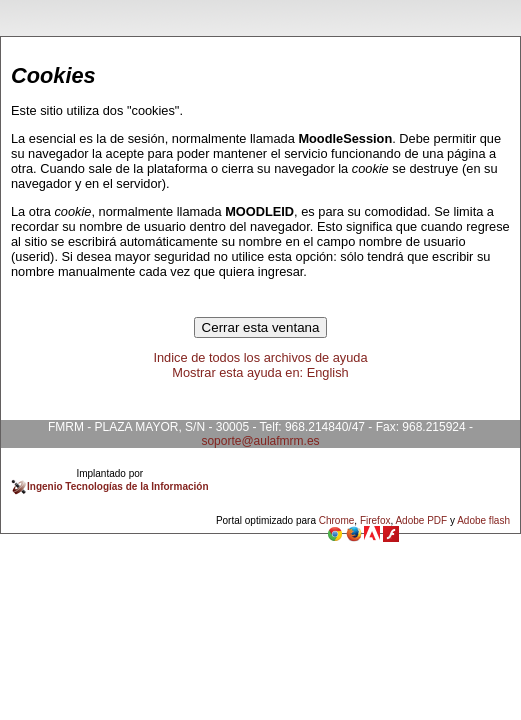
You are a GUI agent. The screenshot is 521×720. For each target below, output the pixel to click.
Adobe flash (483, 520)
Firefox (375, 520)
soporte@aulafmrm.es (260, 441)
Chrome (337, 520)
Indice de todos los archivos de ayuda (260, 357)
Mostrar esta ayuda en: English (260, 372)
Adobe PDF (421, 520)
